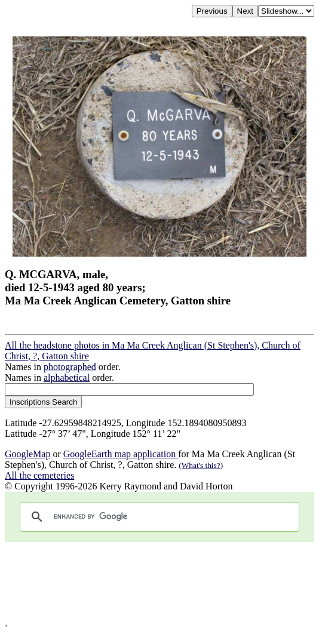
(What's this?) (201, 465)
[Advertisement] (159, 583)
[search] (158, 517)
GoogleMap (27, 454)
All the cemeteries (39, 475)
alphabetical (67, 378)
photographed (70, 367)
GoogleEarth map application (121, 454)
